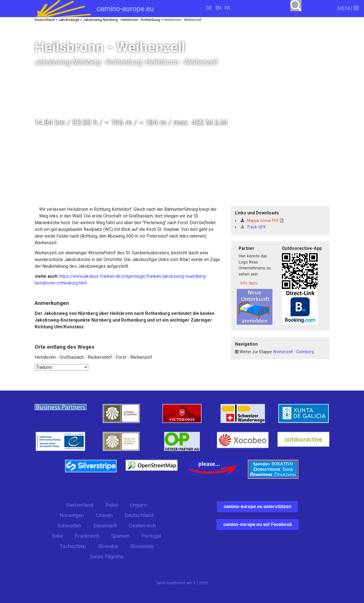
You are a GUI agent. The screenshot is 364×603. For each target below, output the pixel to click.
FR (227, 8)
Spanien (120, 536)
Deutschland (139, 515)
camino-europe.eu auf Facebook (258, 524)
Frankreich (87, 536)
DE (209, 8)
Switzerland (80, 505)
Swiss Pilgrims (107, 557)
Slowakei (108, 546)
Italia (57, 536)
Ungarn (138, 505)
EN (218, 8)
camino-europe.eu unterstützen (257, 507)
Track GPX (253, 227)
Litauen (104, 515)
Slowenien (142, 546)
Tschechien (73, 546)
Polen (112, 505)
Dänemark (105, 526)
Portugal (151, 536)
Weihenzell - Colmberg (293, 352)
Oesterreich (142, 526)
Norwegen (72, 515)
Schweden (69, 526)
